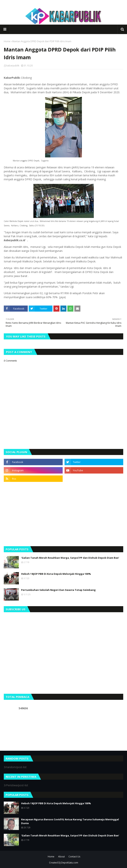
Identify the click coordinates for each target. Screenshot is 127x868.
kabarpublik (13, 66)
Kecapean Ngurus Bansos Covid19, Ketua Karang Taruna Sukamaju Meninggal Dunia (70, 821)
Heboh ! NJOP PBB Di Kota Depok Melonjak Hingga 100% (56, 574)
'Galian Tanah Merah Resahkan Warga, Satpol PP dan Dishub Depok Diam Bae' (70, 558)
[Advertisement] (63, 514)
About (61, 857)
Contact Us (74, 857)
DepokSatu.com (70, 863)
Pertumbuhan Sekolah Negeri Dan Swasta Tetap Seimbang (58, 590)
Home (7, 41)
